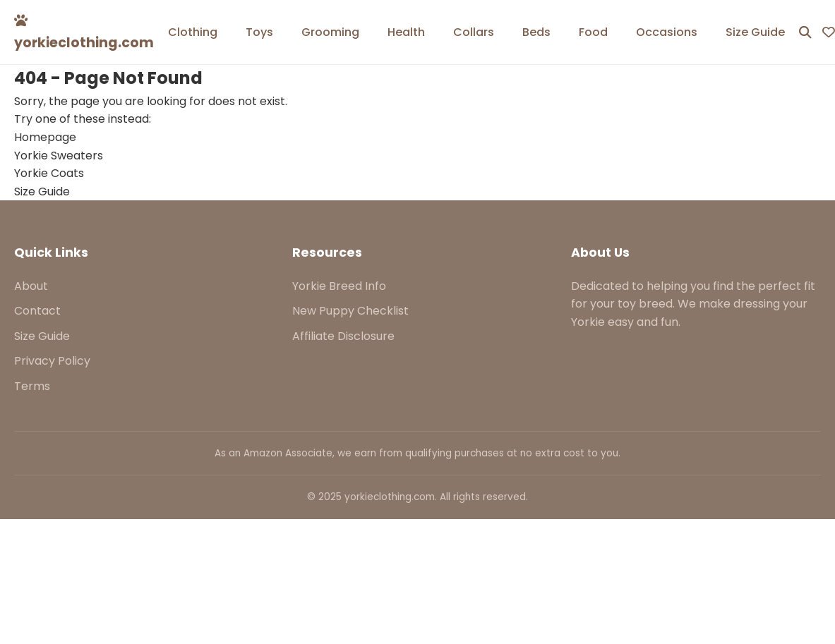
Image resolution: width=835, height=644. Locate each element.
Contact (37, 311)
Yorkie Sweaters (59, 156)
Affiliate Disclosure (343, 336)
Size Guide (755, 32)
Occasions (667, 32)
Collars (474, 32)
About (31, 286)
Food (593, 32)
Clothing (193, 32)
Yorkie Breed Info (339, 286)
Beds (536, 32)
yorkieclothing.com (84, 33)
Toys (259, 32)
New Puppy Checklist (350, 311)
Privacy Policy (52, 361)
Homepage (45, 137)
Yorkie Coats (49, 173)
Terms (32, 386)
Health (406, 32)
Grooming (330, 32)
